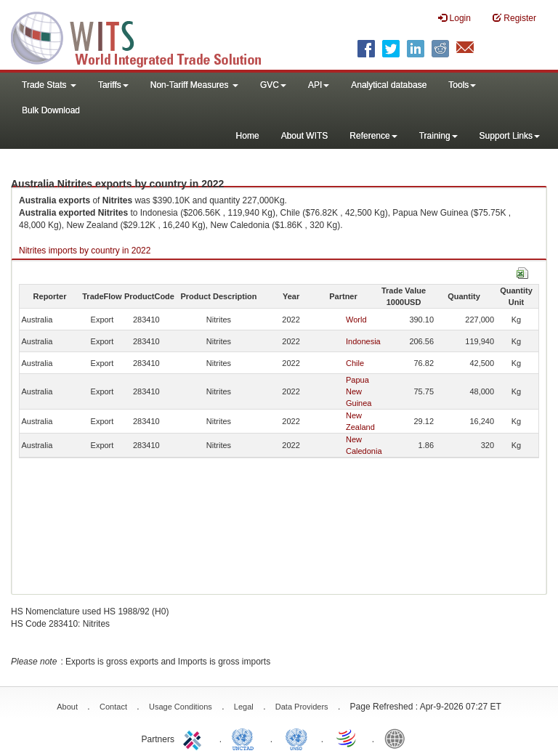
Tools (462, 85)
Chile (355, 363)
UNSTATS (296, 738)
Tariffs (113, 85)
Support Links (510, 136)
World (356, 320)
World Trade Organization (347, 738)
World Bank (398, 738)
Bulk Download (51, 110)
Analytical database (389, 85)
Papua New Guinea (359, 391)
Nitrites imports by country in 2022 (85, 251)
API (319, 85)
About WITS (305, 136)
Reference (373, 136)
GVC (273, 85)
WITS (145, 36)
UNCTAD (246, 738)
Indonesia (363, 341)
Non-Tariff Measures (194, 85)
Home (248, 136)
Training (438, 136)
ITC (195, 738)
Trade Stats (49, 85)
